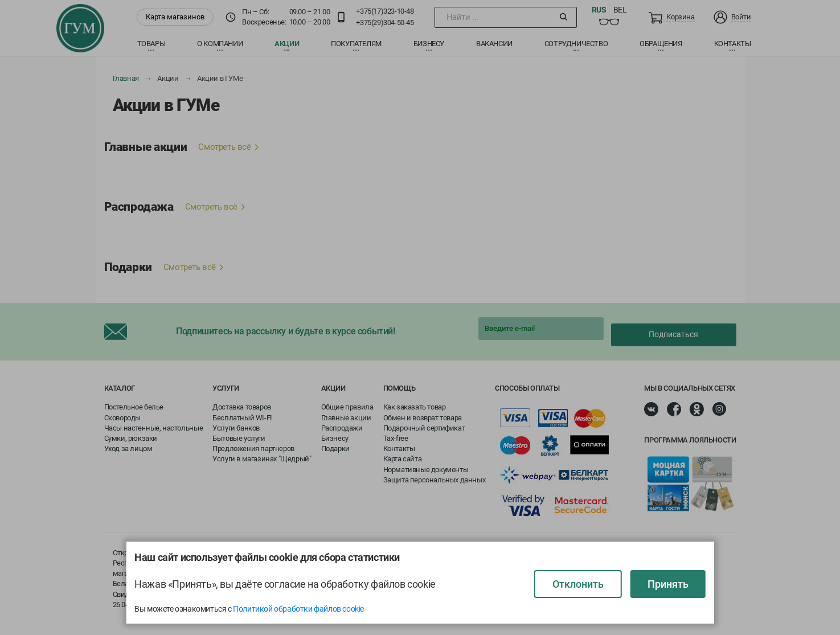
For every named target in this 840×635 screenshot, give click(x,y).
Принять (668, 584)
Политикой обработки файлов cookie (298, 609)
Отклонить (578, 584)
